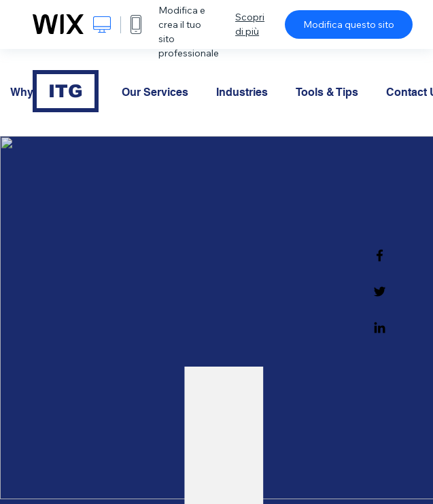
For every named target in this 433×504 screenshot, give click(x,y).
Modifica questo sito (349, 24)
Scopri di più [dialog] (250, 24)
